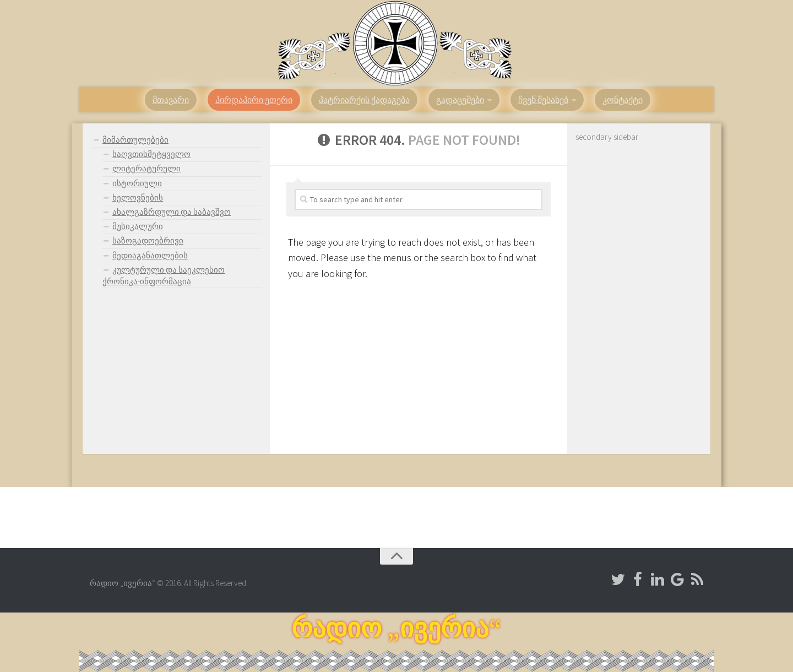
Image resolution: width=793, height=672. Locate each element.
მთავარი (171, 100)
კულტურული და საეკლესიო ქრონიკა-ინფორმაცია (164, 275)
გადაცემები (460, 100)
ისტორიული (137, 183)
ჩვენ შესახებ (543, 100)
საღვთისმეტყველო (151, 154)
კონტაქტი (623, 100)
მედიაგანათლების (150, 255)
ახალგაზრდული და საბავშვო (172, 212)
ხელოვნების (138, 197)
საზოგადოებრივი (148, 240)
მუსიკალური (138, 226)
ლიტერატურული (146, 168)
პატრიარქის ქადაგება (364, 100)
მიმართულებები (135, 140)
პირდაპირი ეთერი (254, 100)
